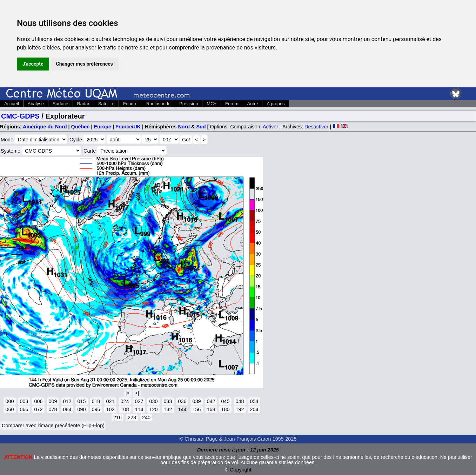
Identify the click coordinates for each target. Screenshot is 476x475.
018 (96, 401)
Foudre (130, 104)
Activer (270, 127)
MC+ (212, 104)
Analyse (36, 104)
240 (146, 417)
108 (125, 409)
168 (211, 409)
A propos (276, 104)
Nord (184, 127)
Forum (232, 104)
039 (196, 401)
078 (53, 409)
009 (53, 401)
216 (118, 417)
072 (38, 409)
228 (132, 417)
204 (254, 409)
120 (153, 409)
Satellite (106, 104)
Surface (61, 104)
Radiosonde (158, 104)
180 (225, 409)
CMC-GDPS (20, 116)
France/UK (128, 127)
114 (139, 409)
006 (38, 401)
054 (254, 401)
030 (153, 401)
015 (81, 401)
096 (96, 409)
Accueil (12, 104)
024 (125, 401)
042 (211, 401)
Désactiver (316, 127)
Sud (201, 127)
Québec (81, 127)
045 (225, 401)
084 (67, 409)
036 (182, 401)
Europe (102, 127)
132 (168, 409)
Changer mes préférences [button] (85, 64)
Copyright (241, 470)
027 (139, 401)
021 (110, 401)
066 (24, 409)
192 (240, 409)
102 (110, 409)
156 (196, 409)
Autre (253, 104)
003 (24, 401)
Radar (83, 104)
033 (168, 401)
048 (240, 401)
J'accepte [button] (33, 64)
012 (67, 401)
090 (81, 409)
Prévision (189, 104)
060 (9, 409)
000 (9, 401)
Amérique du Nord (45, 127)
